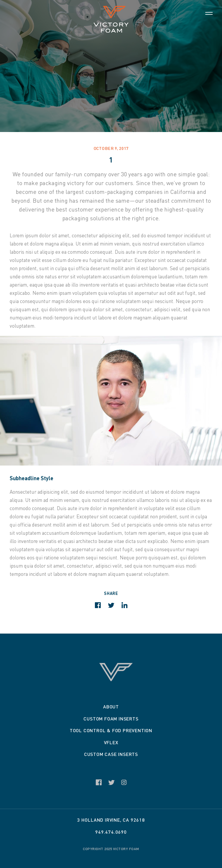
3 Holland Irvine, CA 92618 (111, 820)
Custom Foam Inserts (111, 719)
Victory (111, 19)
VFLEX (111, 742)
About (111, 707)
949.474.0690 (111, 832)
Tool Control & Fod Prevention (111, 730)
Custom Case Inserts (111, 754)
